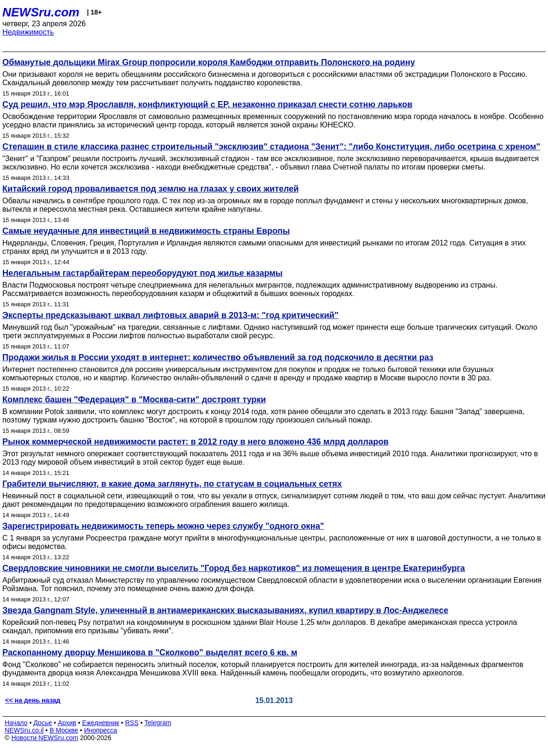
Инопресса (101, 730)
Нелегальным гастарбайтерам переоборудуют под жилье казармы (142, 273)
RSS (132, 723)
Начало (16, 723)
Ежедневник (101, 723)
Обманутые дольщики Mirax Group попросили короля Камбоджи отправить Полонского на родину (209, 62)
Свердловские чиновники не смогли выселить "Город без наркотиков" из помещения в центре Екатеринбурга (234, 568)
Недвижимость (28, 32)
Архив (67, 723)
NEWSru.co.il (24, 730)
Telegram (158, 723)
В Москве (64, 730)
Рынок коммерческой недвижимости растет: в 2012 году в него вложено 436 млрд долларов (195, 442)
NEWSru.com (41, 12)
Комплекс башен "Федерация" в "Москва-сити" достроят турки (134, 400)
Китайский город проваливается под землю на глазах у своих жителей (150, 189)
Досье (43, 723)
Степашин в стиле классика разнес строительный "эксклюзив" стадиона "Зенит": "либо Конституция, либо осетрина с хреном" (271, 147)
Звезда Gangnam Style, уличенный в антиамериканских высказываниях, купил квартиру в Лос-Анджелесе (225, 610)
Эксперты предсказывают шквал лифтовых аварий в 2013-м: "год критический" (170, 315)
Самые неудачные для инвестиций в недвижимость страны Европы (146, 231)
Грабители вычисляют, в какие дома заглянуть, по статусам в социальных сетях (172, 484)
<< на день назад (33, 700)
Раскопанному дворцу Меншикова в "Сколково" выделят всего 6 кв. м (150, 652)
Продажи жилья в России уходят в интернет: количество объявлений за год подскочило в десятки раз (218, 357)
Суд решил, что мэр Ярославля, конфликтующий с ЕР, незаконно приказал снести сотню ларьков (207, 104)
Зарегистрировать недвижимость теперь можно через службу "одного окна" (163, 526)
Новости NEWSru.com (45, 738)
